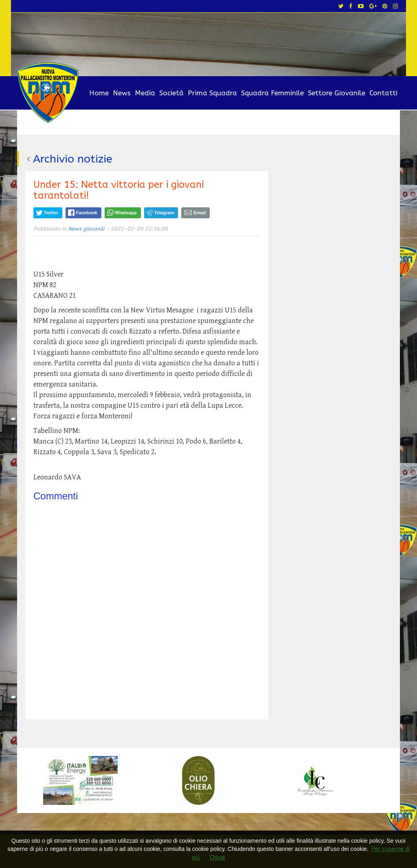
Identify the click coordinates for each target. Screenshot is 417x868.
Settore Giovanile (337, 93)
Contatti (383, 93)
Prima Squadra (212, 93)
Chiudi (217, 858)
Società (171, 93)
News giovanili (86, 229)
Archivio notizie (73, 159)
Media (145, 93)
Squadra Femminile (272, 93)
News (122, 93)
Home (99, 93)
